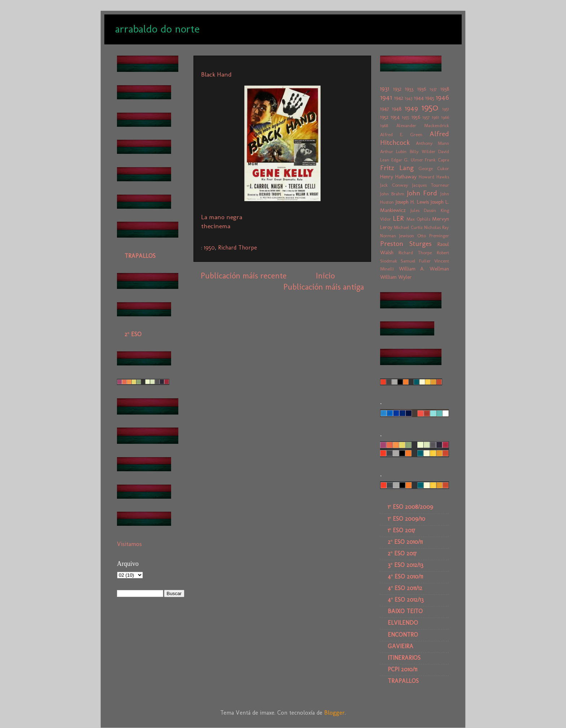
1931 (385, 89)
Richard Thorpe (238, 248)
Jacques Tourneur (431, 185)
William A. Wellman (424, 269)
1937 (433, 89)
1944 (419, 98)
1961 (435, 117)
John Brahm (392, 194)
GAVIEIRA (400, 646)
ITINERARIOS (404, 658)
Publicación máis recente (244, 276)
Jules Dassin (423, 210)
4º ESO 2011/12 (405, 588)
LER (398, 218)
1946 (442, 97)
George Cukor (434, 168)
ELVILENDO (403, 623)
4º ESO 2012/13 (406, 600)
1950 (209, 248)
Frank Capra (437, 160)
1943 (408, 98)
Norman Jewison (397, 236)
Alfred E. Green (401, 135)
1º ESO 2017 (401, 530)
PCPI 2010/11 (402, 669)
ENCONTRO (403, 635)
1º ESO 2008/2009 (410, 507)
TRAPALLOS (140, 256)
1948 (397, 109)
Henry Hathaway (398, 177)
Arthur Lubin (393, 151)
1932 (397, 89)
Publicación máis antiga (324, 287)
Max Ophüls (418, 219)
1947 (385, 109)
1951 (446, 109)
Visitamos (129, 544)
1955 (405, 117)
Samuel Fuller (416, 261)
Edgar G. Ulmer (407, 160)
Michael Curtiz (408, 227)
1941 (386, 97)
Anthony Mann (433, 143)
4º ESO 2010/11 (405, 577)
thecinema (216, 226)
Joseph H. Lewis (412, 202)
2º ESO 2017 (402, 553)
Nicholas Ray (437, 227)
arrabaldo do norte (157, 29)
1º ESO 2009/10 (406, 519)
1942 (399, 98)
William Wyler (396, 277)
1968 (384, 125)
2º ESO (133, 334)
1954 (395, 117)
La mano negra (222, 217)
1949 (411, 108)
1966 (445, 117)
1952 (384, 117)
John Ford (422, 193)
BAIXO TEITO (405, 611)
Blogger (334, 713)
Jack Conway (394, 185)
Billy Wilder (423, 151)
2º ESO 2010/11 (405, 542)
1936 (422, 89)
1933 (409, 89)
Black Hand (216, 74)
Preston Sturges (406, 244)
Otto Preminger (433, 236)
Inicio (325, 276)
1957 (426, 117)
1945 (430, 98)
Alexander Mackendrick (423, 125)
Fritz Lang (397, 168)
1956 (416, 117)
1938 (445, 89)
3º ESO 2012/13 (406, 565)
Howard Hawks (434, 177)
